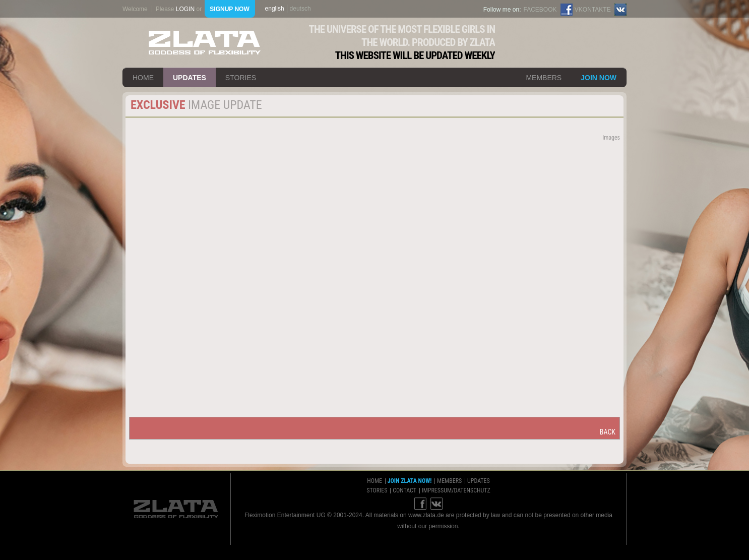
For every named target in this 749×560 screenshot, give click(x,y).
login (185, 9)
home (143, 78)
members (544, 78)
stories (241, 78)
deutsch (300, 9)
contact (404, 490)
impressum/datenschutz (456, 490)
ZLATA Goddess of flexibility (205, 43)
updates (190, 78)
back (608, 432)
